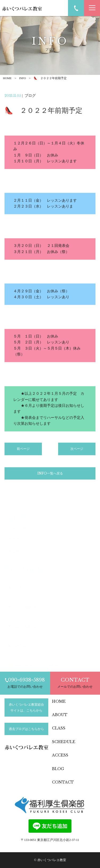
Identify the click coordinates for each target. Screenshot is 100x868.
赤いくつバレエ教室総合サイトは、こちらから (26, 708)
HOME (7, 78)
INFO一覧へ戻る (50, 474)
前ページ (23, 450)
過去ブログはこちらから (26, 729)
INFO (23, 78)
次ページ (77, 450)
